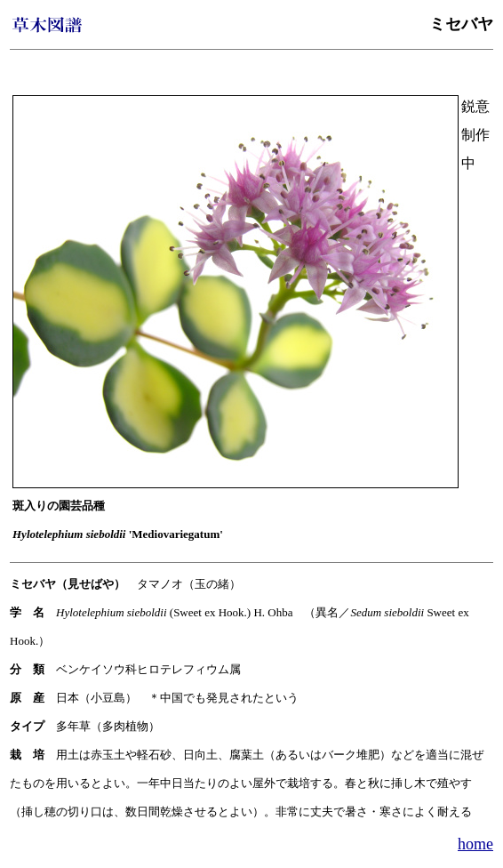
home (475, 844)
